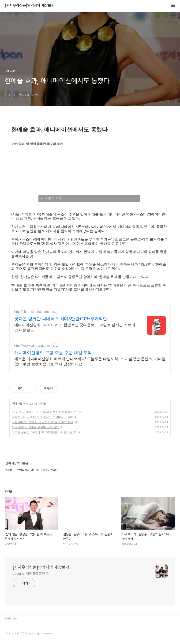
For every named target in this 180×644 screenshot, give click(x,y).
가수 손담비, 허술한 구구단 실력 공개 (35, 427)
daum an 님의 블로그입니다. (32, 574)
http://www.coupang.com (32, 346)
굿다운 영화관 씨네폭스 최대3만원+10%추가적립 (61, 319)
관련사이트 (11, 619)
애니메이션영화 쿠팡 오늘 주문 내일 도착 (53, 353)
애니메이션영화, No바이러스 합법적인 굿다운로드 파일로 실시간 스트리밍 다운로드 (75, 327)
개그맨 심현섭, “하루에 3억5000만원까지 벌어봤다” (44, 432)
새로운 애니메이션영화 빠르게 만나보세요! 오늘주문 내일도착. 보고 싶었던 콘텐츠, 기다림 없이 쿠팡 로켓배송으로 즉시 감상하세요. (90, 361)
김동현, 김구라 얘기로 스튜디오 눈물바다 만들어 (42, 417)
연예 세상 (18, 404)
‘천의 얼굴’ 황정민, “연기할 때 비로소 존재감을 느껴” (45, 412)
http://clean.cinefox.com (32, 312)
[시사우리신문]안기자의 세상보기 (30, 6)
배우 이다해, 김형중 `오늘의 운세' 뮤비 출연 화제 (43, 422)
